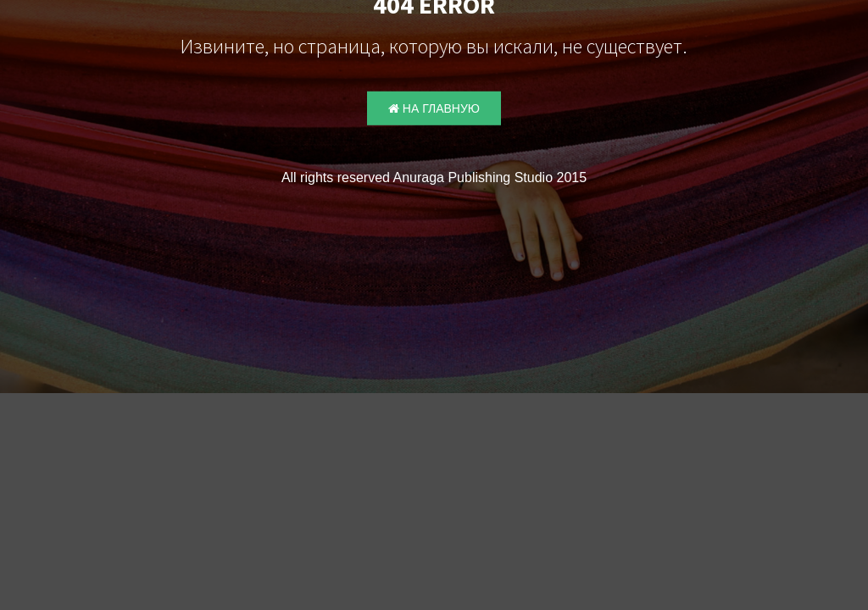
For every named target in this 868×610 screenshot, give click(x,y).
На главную (434, 108)
